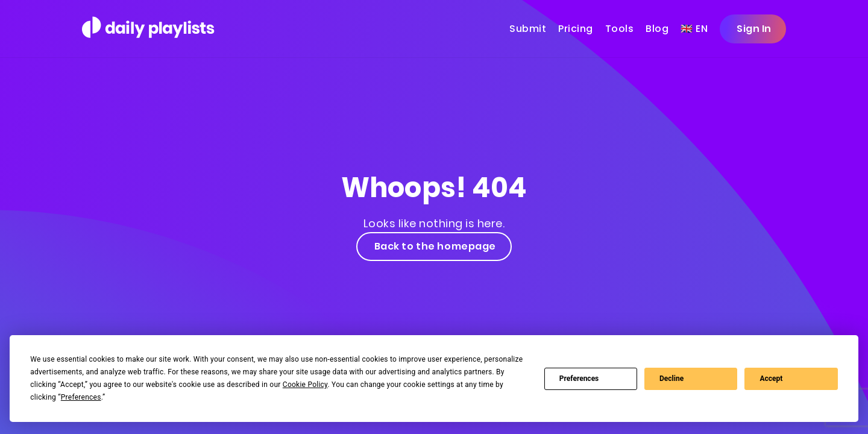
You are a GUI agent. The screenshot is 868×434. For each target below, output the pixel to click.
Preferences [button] (81, 397)
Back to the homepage (434, 246)
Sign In (753, 29)
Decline (671, 379)
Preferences (579, 379)
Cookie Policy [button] (305, 385)
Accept (771, 379)
